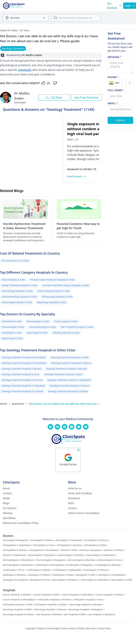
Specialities (9, 518)
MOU (71, 503)
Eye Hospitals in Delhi (75, 615)
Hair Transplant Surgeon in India (77, 327)
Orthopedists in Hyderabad (16, 545)
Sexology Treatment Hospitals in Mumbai (67, 369)
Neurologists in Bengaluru (65, 580)
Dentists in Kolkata (114, 550)
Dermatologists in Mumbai (81, 560)
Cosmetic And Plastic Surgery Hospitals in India (66, 285)
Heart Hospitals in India (13, 280)
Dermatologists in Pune (109, 560)
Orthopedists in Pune (43, 545)
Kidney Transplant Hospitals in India (20, 285)
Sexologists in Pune (40, 580)
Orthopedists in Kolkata (15, 550)
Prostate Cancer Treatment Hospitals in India (52, 280)
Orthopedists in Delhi (95, 545)
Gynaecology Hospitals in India (57, 297)
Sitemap (8, 513)
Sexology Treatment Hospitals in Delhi (70, 357)
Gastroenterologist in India (42, 327)
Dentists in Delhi (69, 550)
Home (5, 404)
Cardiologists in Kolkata (39, 570)
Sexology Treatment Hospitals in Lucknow (22, 391)
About (6, 488)
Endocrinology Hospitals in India (54, 291)
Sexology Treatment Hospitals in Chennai (22, 380)
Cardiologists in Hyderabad (67, 570)
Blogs (6, 503)
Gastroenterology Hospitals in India (19, 297)
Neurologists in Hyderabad (95, 580)
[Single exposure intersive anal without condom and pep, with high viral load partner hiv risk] (33, 149)
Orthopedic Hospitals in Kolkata (51, 605)
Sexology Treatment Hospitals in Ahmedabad (24, 363)
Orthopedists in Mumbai (69, 545)
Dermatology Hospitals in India (17, 291)
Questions (20, 404)
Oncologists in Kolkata (42, 540)
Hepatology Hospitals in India (51, 302)
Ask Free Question (86, 98)
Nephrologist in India (12, 338)
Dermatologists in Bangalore (51, 560)
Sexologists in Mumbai (14, 575)
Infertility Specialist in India (66, 333)
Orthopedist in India (12, 321)
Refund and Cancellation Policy (21, 523)
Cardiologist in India (12, 333)
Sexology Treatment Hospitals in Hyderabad (69, 380)
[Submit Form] (120, 120)
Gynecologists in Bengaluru (42, 555)
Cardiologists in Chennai (95, 570)
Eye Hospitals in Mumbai (49, 615)
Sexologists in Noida (63, 575)
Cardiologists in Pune (13, 570)
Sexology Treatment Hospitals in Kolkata (68, 391)
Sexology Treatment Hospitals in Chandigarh (24, 357)
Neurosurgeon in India (38, 321)
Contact (7, 493)
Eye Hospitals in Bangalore (102, 615)
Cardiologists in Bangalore (80, 565)
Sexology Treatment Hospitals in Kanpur (70, 386)
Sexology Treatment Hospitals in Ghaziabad (23, 386)
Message (114, 57)
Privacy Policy (104, 628)
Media (6, 498)
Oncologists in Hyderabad (69, 540)
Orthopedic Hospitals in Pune (88, 600)
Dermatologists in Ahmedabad (18, 560)
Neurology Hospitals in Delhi (17, 610)
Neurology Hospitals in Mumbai (86, 605)
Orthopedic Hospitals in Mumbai (54, 600)
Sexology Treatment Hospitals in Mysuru (71, 363)
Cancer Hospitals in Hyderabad (77, 595)
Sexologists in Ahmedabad (111, 575)
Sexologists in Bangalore (15, 580)
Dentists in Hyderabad (14, 555)
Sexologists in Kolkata (39, 575)
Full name (116, 90)
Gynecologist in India (37, 333)
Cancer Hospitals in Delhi (46, 595)
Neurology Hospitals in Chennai (50, 610)
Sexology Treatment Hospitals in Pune (21, 374)
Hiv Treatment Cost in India (15, 261)
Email (113, 103)
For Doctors (10, 508)
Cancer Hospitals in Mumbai (17, 595)
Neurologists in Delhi (122, 580)
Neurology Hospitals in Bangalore (86, 610)
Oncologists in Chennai (96, 540)
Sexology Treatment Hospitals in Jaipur (63, 374)
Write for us (75, 488)
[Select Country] (117, 83)
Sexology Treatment (13, 48)
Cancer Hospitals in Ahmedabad (19, 600)
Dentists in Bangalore (91, 550)
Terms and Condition (80, 493)
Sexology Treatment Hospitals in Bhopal (22, 369)
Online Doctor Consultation (84, 513)
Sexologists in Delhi (85, 575)
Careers (72, 508)
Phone (113, 77)
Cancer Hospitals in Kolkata (109, 595)
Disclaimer (74, 498)
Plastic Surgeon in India (66, 321)
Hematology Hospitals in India (17, 302)
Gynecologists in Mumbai (71, 555)
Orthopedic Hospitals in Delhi (18, 605)
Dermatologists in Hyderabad (18, 565)
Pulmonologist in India (13, 327)
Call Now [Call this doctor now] (54, 98)
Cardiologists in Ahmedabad (49, 565)
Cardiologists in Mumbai (108, 565)
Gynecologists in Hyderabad (101, 555)
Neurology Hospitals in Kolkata (18, 615)
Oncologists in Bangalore (16, 540)
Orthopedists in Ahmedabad (44, 550)
